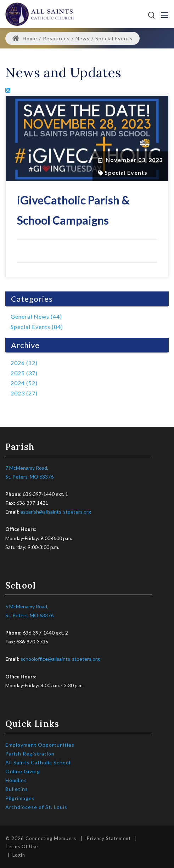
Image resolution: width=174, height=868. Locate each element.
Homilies (16, 780)
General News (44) (36, 316)
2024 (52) (24, 383)
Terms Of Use (22, 846)
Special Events (126, 173)
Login (19, 855)
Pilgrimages (20, 798)
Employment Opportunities (40, 745)
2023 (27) (24, 393)
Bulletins (17, 789)
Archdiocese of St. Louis (36, 807)
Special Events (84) (37, 327)
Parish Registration (30, 754)
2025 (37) (24, 373)
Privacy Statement (109, 838)
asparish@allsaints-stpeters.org (56, 512)
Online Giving (23, 771)
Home (25, 38)
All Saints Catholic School (38, 762)
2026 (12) (24, 363)
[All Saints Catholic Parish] (40, 13)
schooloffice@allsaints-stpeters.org (60, 659)
